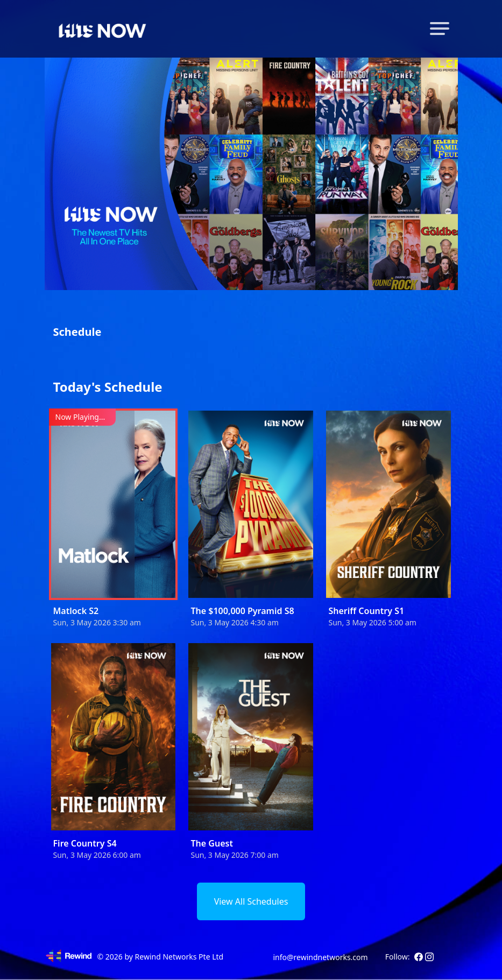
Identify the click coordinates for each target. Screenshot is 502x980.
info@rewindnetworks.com (320, 957)
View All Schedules (251, 901)
